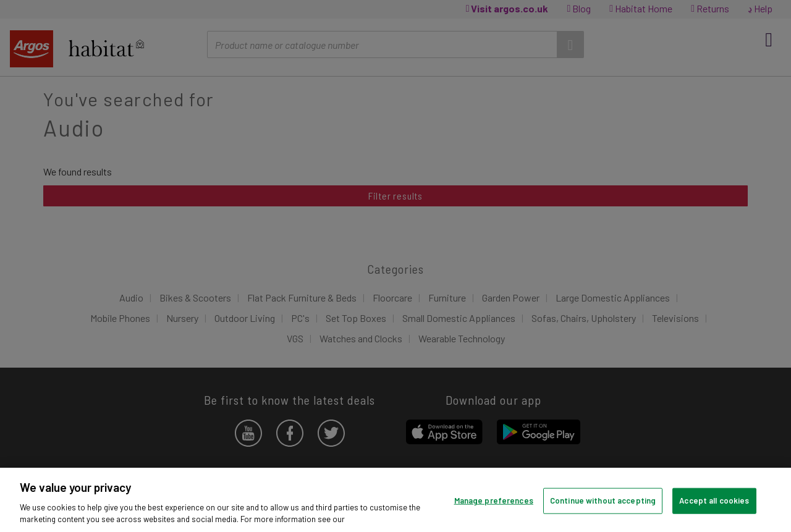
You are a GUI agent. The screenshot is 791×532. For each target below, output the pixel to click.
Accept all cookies (714, 500)
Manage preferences (494, 500)
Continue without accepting (603, 500)
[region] (395, 500)
